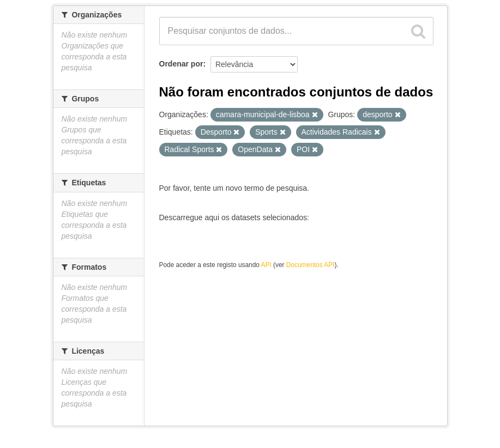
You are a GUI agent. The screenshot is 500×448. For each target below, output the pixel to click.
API (266, 265)
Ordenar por (181, 64)
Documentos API (311, 265)
